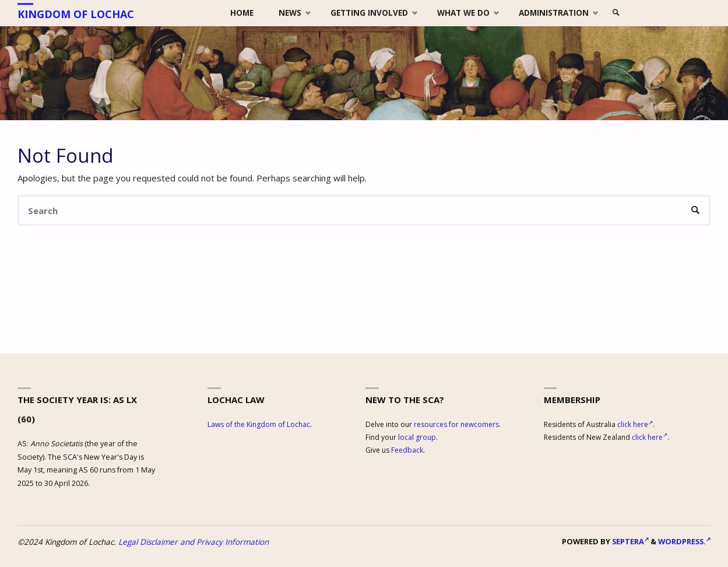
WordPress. (684, 541)
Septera (629, 541)
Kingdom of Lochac (76, 14)
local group (417, 437)
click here (635, 424)
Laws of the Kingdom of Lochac (259, 424)
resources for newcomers (456, 424)
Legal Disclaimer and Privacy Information (194, 542)
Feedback (407, 450)
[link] (616, 13)
